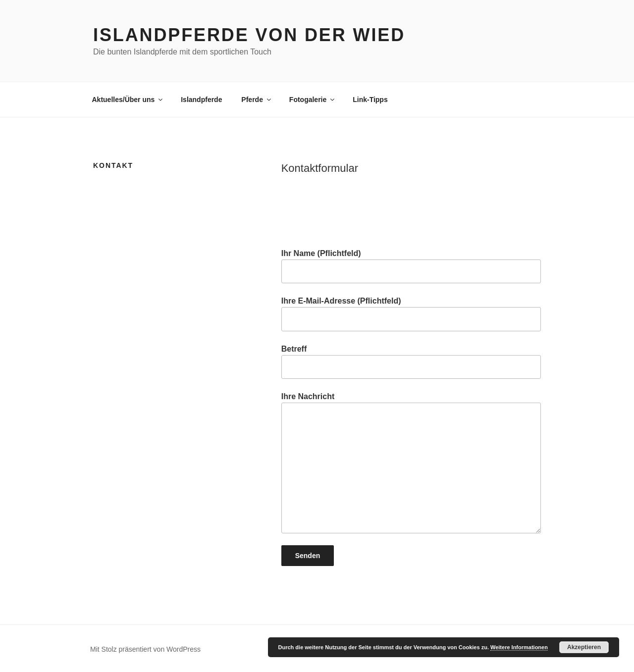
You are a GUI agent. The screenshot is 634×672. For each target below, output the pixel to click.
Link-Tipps (370, 100)
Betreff (411, 362)
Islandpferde (201, 100)
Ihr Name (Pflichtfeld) (411, 266)
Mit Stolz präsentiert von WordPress (145, 649)
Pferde (257, 100)
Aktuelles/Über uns (128, 100)
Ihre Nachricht (411, 463)
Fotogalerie (313, 100)
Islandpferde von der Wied (249, 35)
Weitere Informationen (519, 647)
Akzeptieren (584, 647)
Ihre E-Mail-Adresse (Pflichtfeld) (411, 314)
